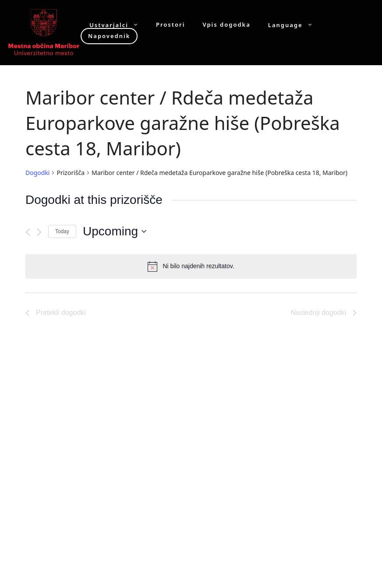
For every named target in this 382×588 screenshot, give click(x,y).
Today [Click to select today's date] (62, 231)
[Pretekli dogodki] (28, 232)
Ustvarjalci (118, 25)
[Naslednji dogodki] (39, 232)
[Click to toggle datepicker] (115, 231)
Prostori (170, 25)
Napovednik (109, 36)
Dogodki (37, 173)
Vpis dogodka (226, 25)
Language (295, 25)
